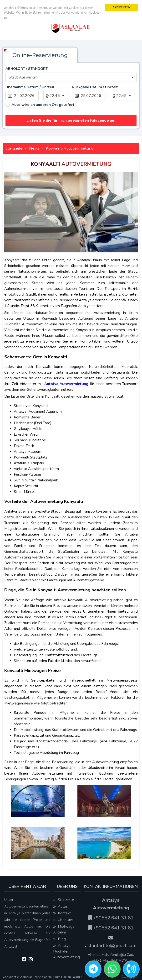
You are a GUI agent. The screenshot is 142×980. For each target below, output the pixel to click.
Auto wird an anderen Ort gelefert (43, 105)
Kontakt (62, 913)
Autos (60, 907)
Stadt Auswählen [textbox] (23, 77)
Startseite (64, 900)
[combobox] (71, 77)
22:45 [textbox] (55, 96)
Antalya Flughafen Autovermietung (66, 951)
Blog (59, 939)
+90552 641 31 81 (111, 918)
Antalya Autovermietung (66, 384)
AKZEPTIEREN (122, 7)
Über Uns (63, 920)
